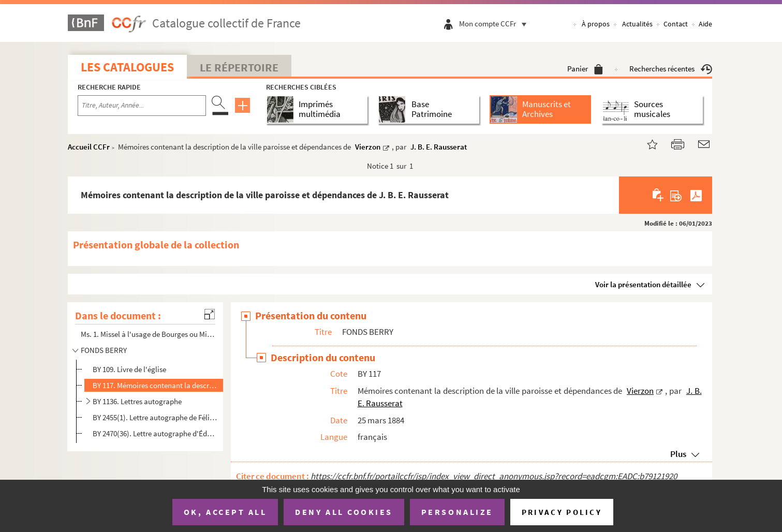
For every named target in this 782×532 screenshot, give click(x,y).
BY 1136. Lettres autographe (137, 401)
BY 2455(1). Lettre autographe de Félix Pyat (155, 417)
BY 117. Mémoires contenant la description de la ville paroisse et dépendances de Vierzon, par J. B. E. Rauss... (155, 385)
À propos (596, 24)
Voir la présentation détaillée (643, 284)
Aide (705, 24)
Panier (585, 69)
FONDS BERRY (104, 350)
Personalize (457, 512)
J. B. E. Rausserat (439, 147)
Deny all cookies (344, 512)
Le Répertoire (239, 67)
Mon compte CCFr (495, 24)
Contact (676, 24)
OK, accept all (225, 512)
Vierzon (368, 147)
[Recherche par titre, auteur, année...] (142, 106)
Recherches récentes (671, 69)
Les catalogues (127, 67)
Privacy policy (562, 512)
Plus (678, 454)
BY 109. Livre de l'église (129, 369)
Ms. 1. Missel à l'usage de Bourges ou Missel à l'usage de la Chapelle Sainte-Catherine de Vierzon (149, 334)
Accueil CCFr (89, 147)
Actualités (637, 24)
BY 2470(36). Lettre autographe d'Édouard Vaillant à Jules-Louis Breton (155, 433)
